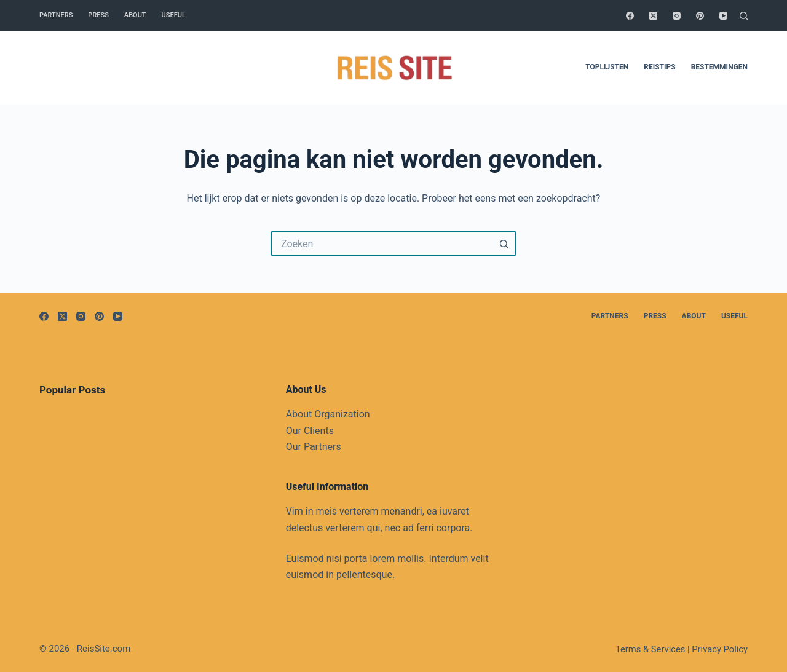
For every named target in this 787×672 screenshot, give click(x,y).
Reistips (659, 67)
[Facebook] (630, 16)
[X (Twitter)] (653, 16)
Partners (56, 15)
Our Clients (310, 431)
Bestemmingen (719, 67)
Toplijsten (607, 67)
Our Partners (314, 447)
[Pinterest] (700, 16)
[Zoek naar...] (381, 243)
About (135, 15)
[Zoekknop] (504, 243)
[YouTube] (723, 16)
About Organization (328, 414)
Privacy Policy (720, 649)
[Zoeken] (744, 16)
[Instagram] (677, 16)
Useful (174, 15)
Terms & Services (650, 649)
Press (98, 15)
